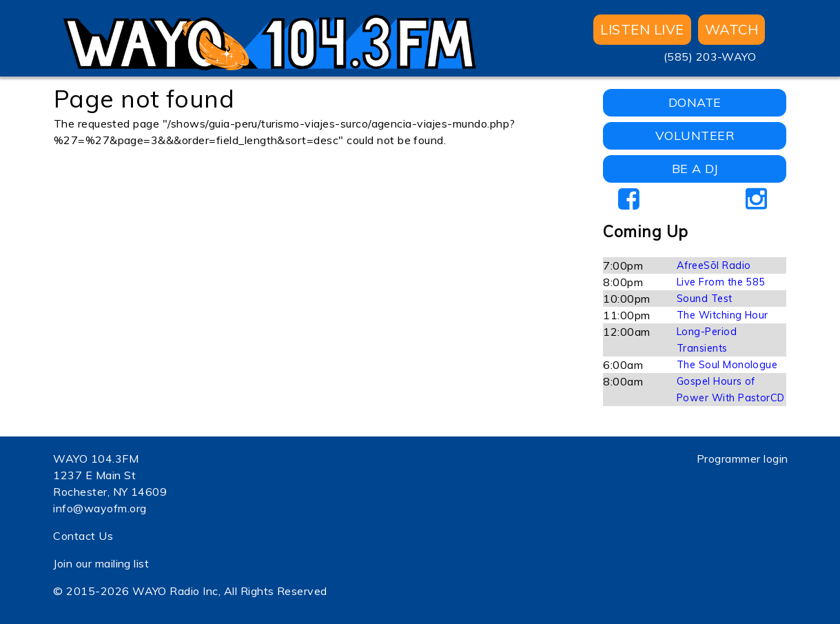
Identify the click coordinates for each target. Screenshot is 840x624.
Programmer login (742, 459)
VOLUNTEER (695, 135)
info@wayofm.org (100, 508)
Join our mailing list (101, 563)
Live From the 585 (721, 282)
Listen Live (642, 29)
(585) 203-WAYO (710, 57)
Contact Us (83, 536)
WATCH (731, 29)
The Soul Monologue (727, 365)
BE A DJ (695, 169)
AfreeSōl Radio (714, 265)
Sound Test (705, 299)
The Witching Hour (723, 315)
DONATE (695, 102)
